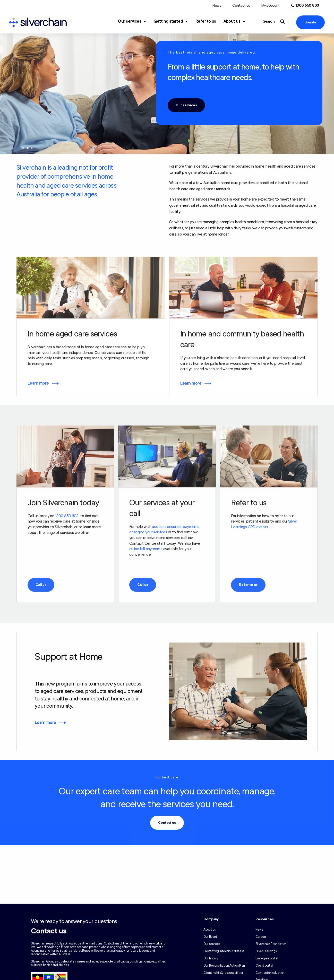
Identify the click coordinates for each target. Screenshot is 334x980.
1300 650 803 (67, 516)
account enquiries (167, 527)
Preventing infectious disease (224, 951)
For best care (167, 778)
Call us (41, 585)
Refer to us (206, 21)
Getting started (168, 21)
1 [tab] (23, 149)
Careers (261, 937)
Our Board (210, 937)
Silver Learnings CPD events (264, 525)
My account (271, 6)
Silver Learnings (266, 951)
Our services (130, 21)
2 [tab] (28, 149)
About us (232, 21)
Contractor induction (270, 973)
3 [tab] (32, 149)
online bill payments (146, 550)
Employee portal (267, 958)
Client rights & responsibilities (223, 973)
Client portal (264, 966)
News (217, 6)
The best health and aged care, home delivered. (212, 53)
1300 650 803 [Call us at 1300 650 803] (307, 6)
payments (191, 527)
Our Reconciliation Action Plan (224, 966)
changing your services (148, 533)
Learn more (38, 384)
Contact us (241, 6)
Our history (211, 958)
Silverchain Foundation (271, 944)
